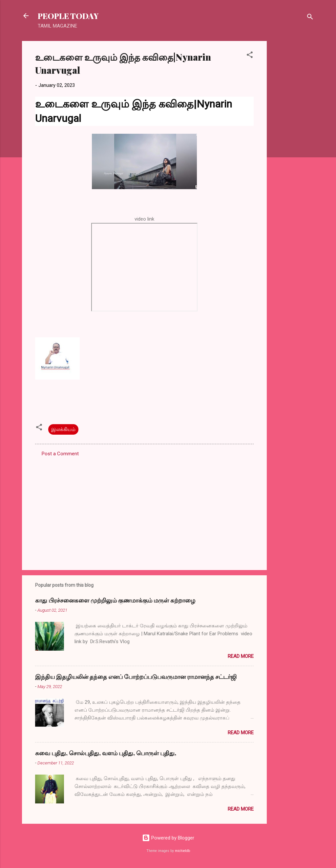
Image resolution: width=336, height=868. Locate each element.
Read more (241, 656)
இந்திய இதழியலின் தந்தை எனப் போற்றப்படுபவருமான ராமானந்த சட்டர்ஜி (136, 677)
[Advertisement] (293, 139)
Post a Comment (60, 454)
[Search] (310, 18)
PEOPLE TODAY (68, 16)
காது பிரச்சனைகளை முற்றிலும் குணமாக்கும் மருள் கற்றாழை (115, 600)
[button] (250, 56)
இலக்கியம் (63, 429)
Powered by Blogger (168, 838)
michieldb (182, 851)
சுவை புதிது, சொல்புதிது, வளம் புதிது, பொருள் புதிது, (106, 753)
